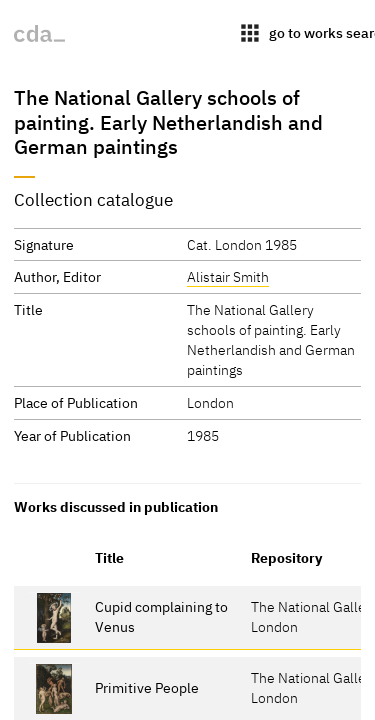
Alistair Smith (228, 276)
